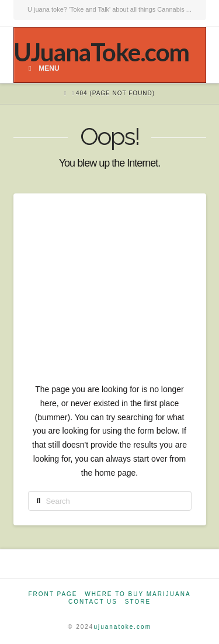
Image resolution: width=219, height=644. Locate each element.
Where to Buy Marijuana (138, 594)
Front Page (53, 594)
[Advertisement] (109, 295)
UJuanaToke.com (101, 52)
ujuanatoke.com (122, 627)
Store (138, 602)
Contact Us (93, 602)
